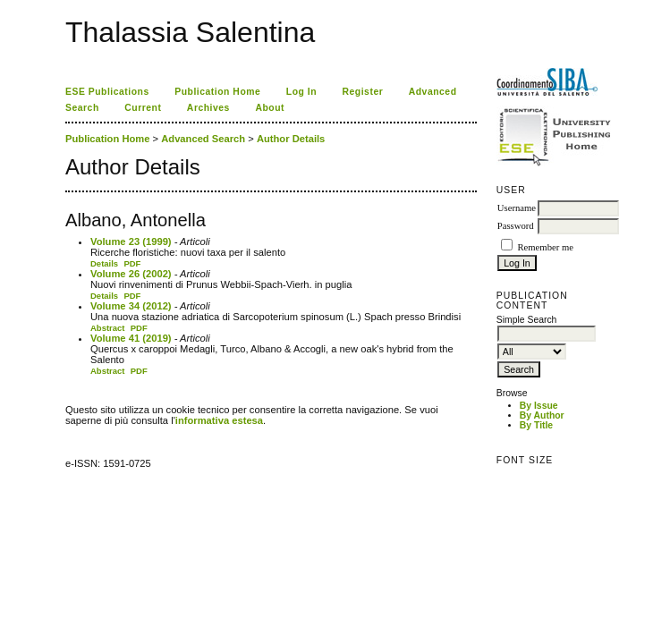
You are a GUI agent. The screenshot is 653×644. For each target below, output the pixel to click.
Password (516, 226)
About (270, 108)
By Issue (539, 406)
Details (104, 263)
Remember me (545, 247)
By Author (542, 415)
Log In (301, 92)
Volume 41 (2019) (131, 338)
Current (143, 108)
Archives (208, 108)
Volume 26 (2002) (131, 274)
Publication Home (217, 92)
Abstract (108, 328)
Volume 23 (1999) (131, 241)
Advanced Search (203, 139)
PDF (132, 263)
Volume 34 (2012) (131, 306)
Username (517, 208)
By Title (536, 425)
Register (363, 92)
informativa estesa (219, 420)
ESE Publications (107, 92)
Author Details (291, 139)
